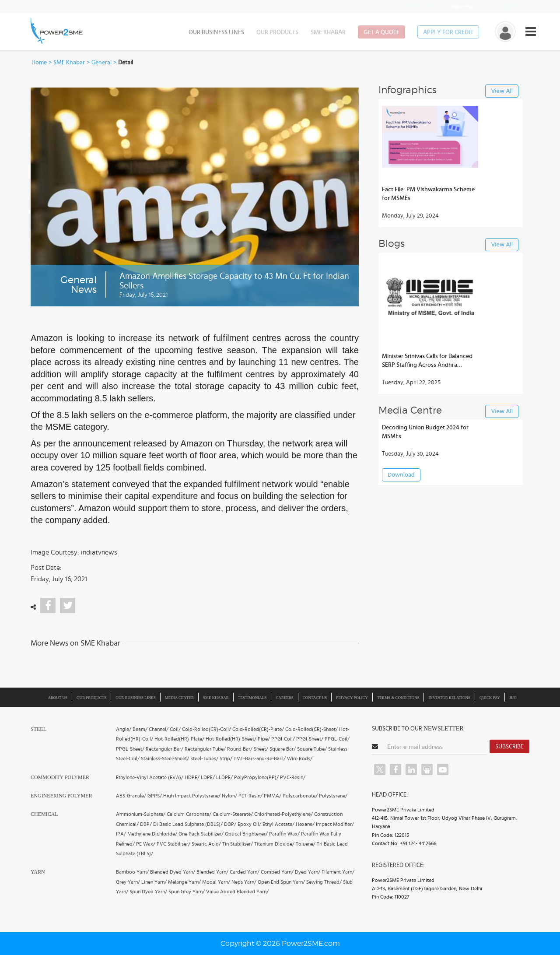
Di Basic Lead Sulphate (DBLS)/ (188, 824)
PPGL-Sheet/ (130, 749)
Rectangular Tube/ (205, 749)
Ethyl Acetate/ (278, 824)
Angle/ (124, 729)
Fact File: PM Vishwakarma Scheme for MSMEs (428, 194)
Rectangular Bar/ (164, 749)
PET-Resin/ (250, 796)
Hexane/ (305, 824)
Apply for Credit (448, 32)
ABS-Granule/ (131, 796)
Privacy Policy (352, 698)
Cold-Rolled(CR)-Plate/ (258, 729)
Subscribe (509, 747)
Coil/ (175, 729)
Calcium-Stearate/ (233, 814)
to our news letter (485, 7)
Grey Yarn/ (128, 882)
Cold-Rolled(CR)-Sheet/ (311, 729)
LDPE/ (208, 777)
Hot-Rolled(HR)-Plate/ (179, 739)
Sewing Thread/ (324, 882)
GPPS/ (155, 796)
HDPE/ (192, 777)
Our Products (277, 32)
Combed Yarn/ (277, 872)
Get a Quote (381, 32)
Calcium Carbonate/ (189, 814)
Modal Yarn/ (216, 882)
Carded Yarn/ (245, 872)
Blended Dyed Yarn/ (173, 872)
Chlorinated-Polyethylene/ (283, 814)
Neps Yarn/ (244, 882)
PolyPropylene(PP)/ (256, 777)
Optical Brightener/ (246, 834)
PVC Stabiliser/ (173, 844)
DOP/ (230, 824)
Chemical (44, 814)
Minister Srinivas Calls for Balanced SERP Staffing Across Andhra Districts (427, 361)
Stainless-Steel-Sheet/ (165, 758)
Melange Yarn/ (184, 882)
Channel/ (159, 729)
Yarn (38, 872)
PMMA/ (273, 796)
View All (502, 91)
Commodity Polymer (60, 777)
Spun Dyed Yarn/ (148, 892)
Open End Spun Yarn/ (281, 882)
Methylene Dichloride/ (152, 834)
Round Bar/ (240, 749)
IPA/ (121, 834)
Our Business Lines (216, 32)
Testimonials (252, 698)
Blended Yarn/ (212, 872)
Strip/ (226, 758)
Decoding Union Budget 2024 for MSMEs (425, 432)
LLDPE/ (224, 777)
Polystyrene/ (333, 796)
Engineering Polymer (61, 796)
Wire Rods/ (300, 758)
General (101, 63)
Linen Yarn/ (154, 882)
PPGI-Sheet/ (310, 739)
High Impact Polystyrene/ (192, 796)
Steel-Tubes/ (204, 758)
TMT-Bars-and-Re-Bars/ (260, 758)
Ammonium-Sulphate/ (141, 814)
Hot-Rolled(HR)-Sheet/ (231, 739)
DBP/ (146, 824)
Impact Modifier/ (335, 824)
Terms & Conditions (398, 698)
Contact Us (315, 698)
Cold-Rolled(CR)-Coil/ (206, 729)
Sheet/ (261, 749)
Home (39, 63)
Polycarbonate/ (300, 796)
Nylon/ (229, 796)
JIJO (513, 698)
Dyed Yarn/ (308, 872)
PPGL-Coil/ (337, 739)
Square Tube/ (312, 749)
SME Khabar (328, 32)
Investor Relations (449, 698)
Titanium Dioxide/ (274, 844)
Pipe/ (264, 739)
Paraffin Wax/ (284, 834)
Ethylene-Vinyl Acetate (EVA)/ (150, 777)
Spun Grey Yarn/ (187, 892)
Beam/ (140, 729)
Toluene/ (306, 844)
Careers (285, 698)
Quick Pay (490, 698)
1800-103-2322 (412, 6)
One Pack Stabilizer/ (201, 834)
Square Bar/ (283, 749)
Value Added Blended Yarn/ (237, 892)
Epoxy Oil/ (249, 824)
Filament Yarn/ (338, 872)
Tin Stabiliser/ (238, 844)
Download (401, 475)
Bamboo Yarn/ (132, 872)
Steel (38, 729)
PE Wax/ (146, 844)
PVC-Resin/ (293, 777)
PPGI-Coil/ (283, 739)
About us (58, 698)
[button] (280, 477)
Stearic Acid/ (206, 844)
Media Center (179, 698)
